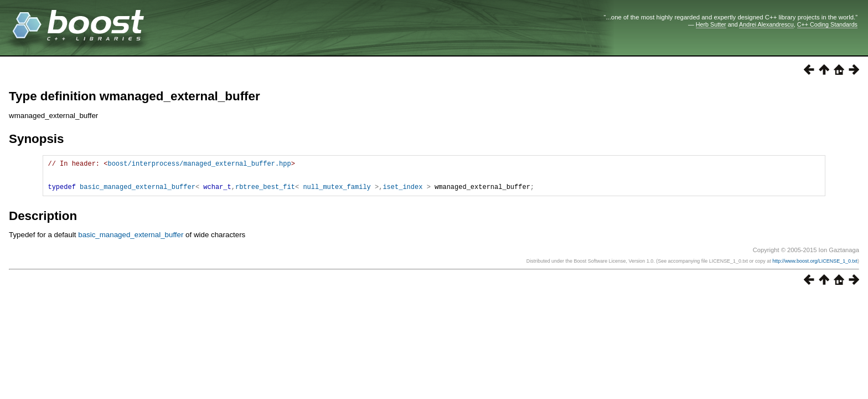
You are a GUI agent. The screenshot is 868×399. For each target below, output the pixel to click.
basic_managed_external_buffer (138, 193)
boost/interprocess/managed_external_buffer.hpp (199, 165)
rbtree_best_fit (265, 193)
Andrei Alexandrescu (766, 24)
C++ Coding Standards (827, 24)
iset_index (402, 193)
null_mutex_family (337, 193)
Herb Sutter (711, 24)
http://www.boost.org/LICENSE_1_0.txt (815, 268)
